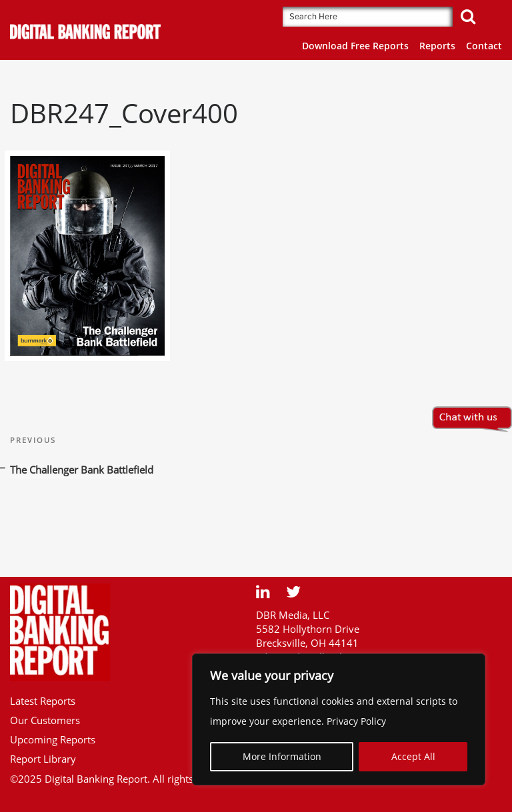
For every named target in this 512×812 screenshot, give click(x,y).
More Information (282, 756)
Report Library (43, 759)
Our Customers (45, 720)
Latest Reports (43, 701)
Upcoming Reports (53, 739)
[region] (339, 719)
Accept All (413, 756)
